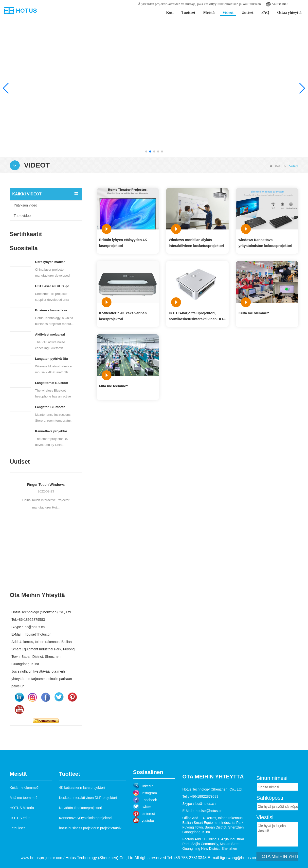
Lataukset (17, 855)
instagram (149, 816)
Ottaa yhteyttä (289, 12)
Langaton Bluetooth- (51, 407)
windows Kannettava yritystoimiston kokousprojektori (265, 243)
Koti (170, 12)
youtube (148, 844)
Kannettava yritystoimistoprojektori (85, 845)
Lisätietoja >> (268, 116)
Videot (228, 12)
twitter (146, 830)
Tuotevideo (22, 216)
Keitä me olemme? (254, 313)
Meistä (209, 12)
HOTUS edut (20, 845)
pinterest (148, 837)
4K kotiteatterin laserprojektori (82, 814)
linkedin (148, 809)
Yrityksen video (26, 205)
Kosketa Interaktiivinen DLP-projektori (88, 825)
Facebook (149, 823)
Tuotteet (188, 12)
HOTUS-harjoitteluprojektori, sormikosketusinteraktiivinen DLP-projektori (197, 317)
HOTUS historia (22, 835)
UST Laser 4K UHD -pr (52, 286)
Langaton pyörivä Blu (51, 359)
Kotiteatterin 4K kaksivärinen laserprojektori (123, 316)
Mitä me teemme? (114, 386)
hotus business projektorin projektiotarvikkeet (94, 855)
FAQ (265, 12)
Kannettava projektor (51, 431)
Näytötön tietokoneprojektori (81, 835)
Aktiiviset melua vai (50, 334)
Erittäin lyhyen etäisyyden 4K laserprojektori (123, 243)
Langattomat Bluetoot (52, 383)
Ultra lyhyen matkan (50, 262)
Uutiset (247, 12)
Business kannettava (51, 310)
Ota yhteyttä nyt (46, 721)
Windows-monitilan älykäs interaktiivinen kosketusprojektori (196, 243)
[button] (146, 151)
